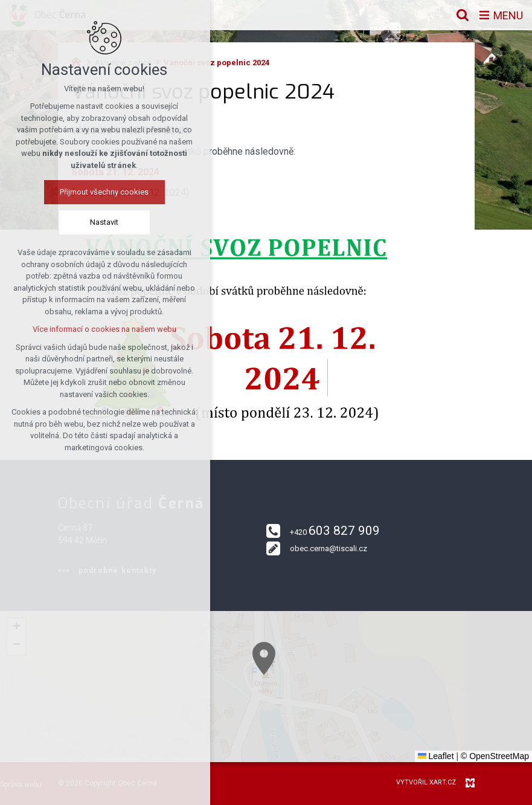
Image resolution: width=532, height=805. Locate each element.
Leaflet (436, 756)
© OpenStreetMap (495, 756)
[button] (283, 672)
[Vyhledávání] (463, 15)
